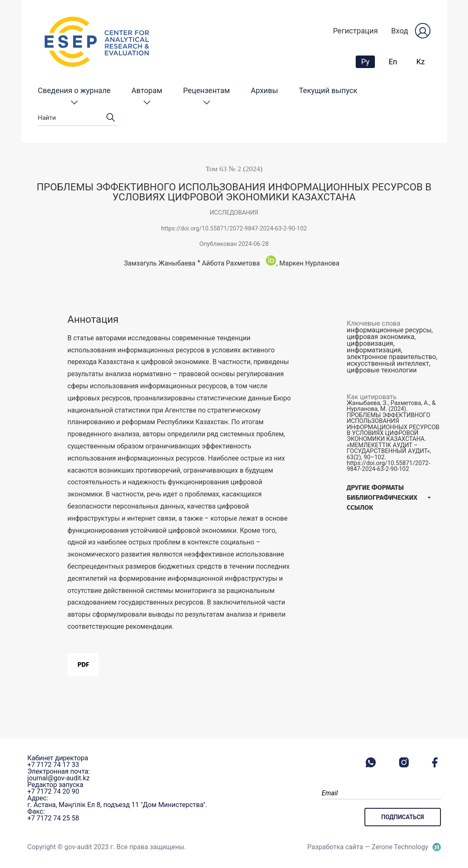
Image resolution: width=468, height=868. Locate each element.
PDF (83, 664)
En (393, 62)
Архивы (264, 90)
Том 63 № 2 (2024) (234, 169)
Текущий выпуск (328, 90)
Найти (78, 118)
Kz (420, 62)
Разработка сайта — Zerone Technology (368, 847)
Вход (400, 31)
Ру (368, 61)
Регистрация (355, 31)
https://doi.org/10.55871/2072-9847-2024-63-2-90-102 (234, 229)
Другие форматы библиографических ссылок (382, 497)
